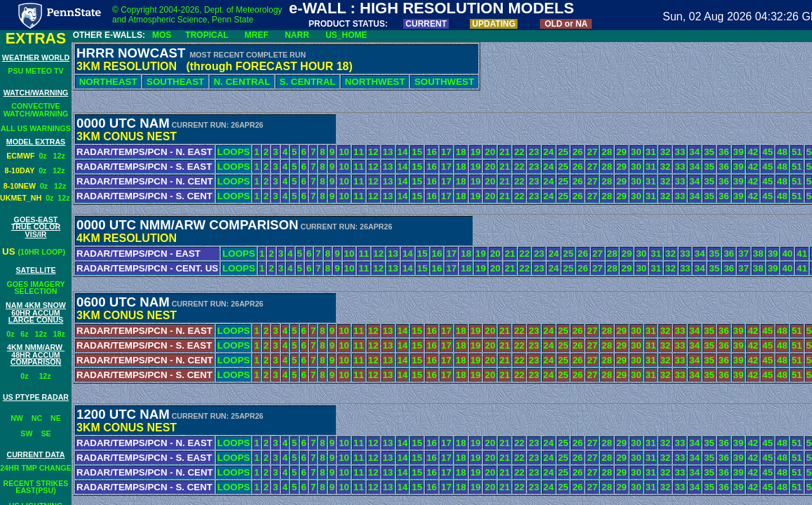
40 (787, 254)
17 (451, 254)
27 (598, 254)
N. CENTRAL (242, 82)
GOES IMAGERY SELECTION (35, 288)
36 (729, 254)
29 (627, 254)
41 (802, 254)
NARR (297, 35)
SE (46, 433)
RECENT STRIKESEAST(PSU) (36, 487)
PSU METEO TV (35, 71)
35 (714, 254)
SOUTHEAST (175, 82)
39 (773, 254)
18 (466, 254)
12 (378, 254)
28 (613, 254)
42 (753, 152)
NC (37, 418)
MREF (257, 35)
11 (364, 254)
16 (437, 254)
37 (744, 254)
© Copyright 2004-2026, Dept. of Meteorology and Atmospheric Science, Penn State (197, 15)
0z (46, 156)
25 (568, 254)
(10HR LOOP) (42, 252)
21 (510, 254)
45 (767, 152)
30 (641, 254)
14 (408, 254)
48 (782, 152)
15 (422, 254)
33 (685, 254)
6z (24, 334)
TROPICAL (207, 35)
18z (59, 334)
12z (59, 156)
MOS (162, 35)
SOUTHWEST (444, 82)
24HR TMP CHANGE (36, 468)
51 (797, 152)
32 (671, 254)
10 (350, 254)
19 (481, 254)
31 (656, 254)
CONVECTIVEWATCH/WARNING (36, 110)
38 (758, 254)
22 (525, 254)
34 (699, 254)
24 (554, 254)
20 (495, 254)
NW (17, 418)
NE (56, 418)
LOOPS (239, 254)
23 (539, 254)
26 (583, 254)
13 (393, 254)
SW (26, 433)
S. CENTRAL (307, 82)
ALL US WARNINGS (36, 128)
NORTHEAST (108, 82)
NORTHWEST (375, 82)
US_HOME (346, 35)
